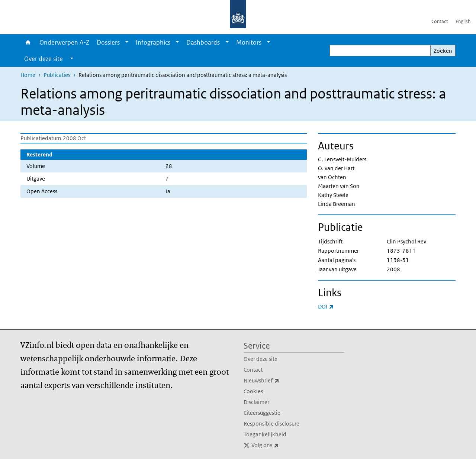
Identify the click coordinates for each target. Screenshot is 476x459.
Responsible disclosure (271, 424)
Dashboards (203, 42)
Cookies (253, 391)
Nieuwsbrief (278, 381)
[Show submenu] (127, 42)
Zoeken (443, 51)
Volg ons (282, 445)
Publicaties (57, 75)
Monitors (249, 42)
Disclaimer (256, 402)
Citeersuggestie (262, 413)
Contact (440, 21)
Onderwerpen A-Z (64, 42)
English (463, 21)
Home (28, 42)
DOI (326, 306)
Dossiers (108, 42)
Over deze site (260, 359)
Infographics (153, 42)
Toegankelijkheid (265, 434)
